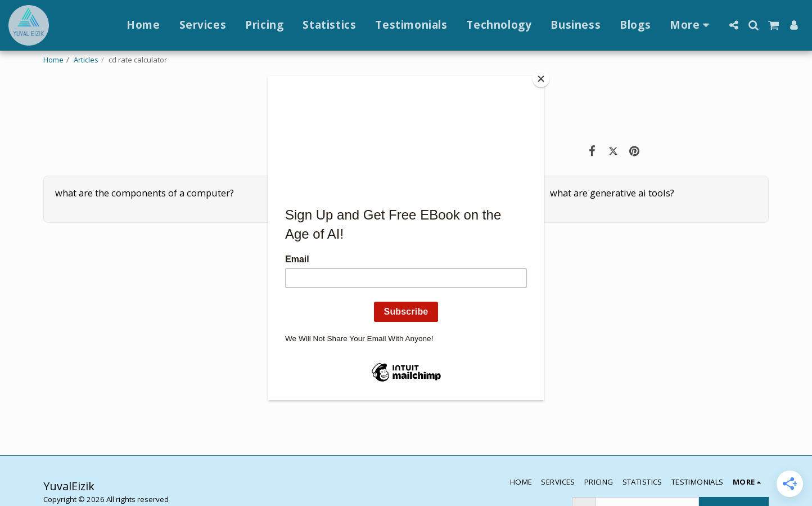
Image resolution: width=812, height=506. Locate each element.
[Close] (541, 79)
